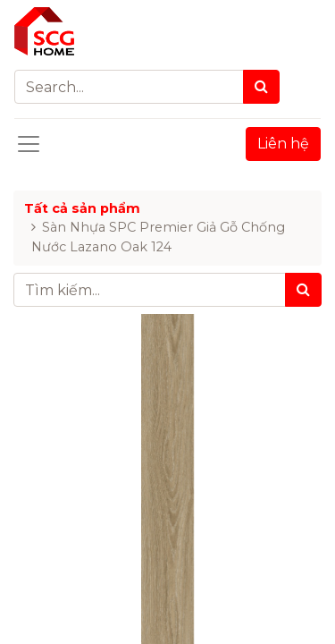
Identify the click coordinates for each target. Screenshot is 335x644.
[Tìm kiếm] (303, 290)
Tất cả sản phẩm (82, 208)
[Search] (261, 87)
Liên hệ (283, 144)
